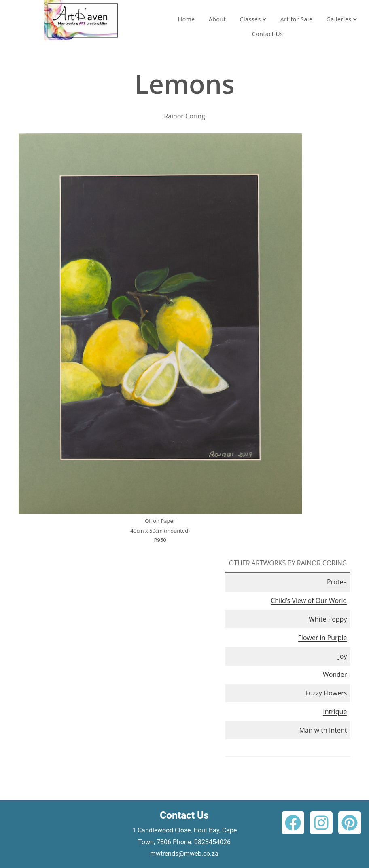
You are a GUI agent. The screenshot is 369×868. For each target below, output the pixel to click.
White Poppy (328, 619)
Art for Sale (297, 19)
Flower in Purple (323, 638)
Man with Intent (323, 730)
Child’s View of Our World (309, 600)
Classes (253, 19)
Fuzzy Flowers (326, 693)
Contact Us (268, 34)
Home (187, 19)
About (217, 19)
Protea (337, 582)
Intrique (335, 712)
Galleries (342, 19)
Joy (342, 656)
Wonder (335, 674)
